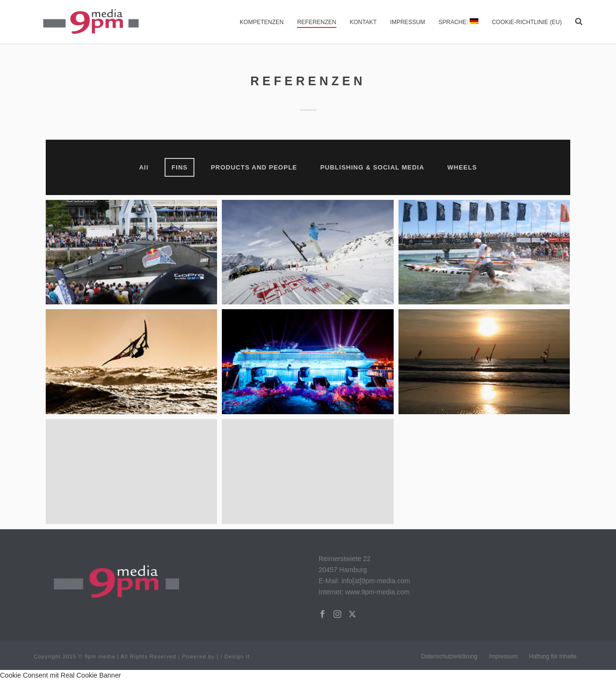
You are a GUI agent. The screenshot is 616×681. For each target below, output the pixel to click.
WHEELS (462, 167)
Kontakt (363, 22)
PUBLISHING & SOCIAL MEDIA (372, 167)
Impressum (408, 22)
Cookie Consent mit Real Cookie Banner (60, 675)
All (144, 167)
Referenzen (316, 22)
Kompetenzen (262, 22)
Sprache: (458, 22)
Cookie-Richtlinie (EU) (527, 22)
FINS (180, 167)
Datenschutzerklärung (449, 656)
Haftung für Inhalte (553, 656)
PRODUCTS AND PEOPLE (254, 167)
